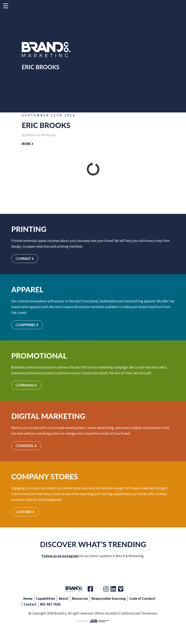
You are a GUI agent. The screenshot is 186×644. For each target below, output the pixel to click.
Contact (30, 604)
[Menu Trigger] (6, 6)
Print (25, 259)
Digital (26, 446)
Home (28, 599)
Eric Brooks (46, 125)
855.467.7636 (50, 604)
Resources (80, 599)
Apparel (27, 325)
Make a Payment (150, 8)
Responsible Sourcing (109, 599)
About (64, 599)
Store (25, 512)
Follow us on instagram (60, 556)
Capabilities (46, 599)
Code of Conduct (142, 599)
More (28, 144)
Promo (26, 385)
